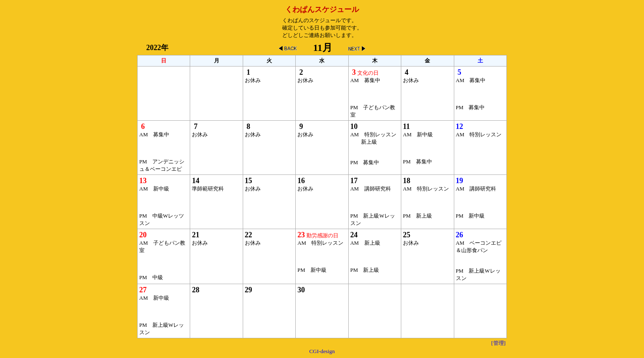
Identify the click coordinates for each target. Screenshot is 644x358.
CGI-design (322, 351)
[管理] (498, 343)
